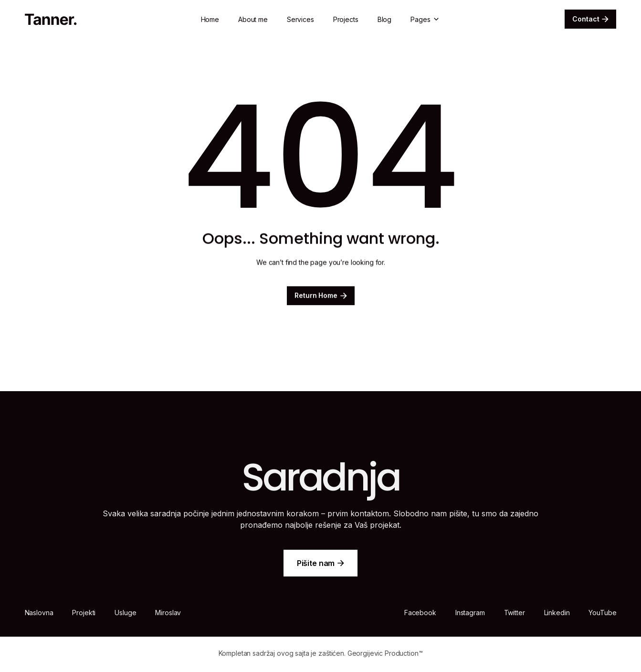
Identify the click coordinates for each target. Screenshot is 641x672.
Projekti (84, 613)
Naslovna (39, 613)
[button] (426, 19)
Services (300, 19)
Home (210, 19)
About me (253, 19)
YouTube (602, 613)
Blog (384, 19)
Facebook (420, 613)
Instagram (470, 613)
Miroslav (168, 613)
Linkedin (557, 613)
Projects (346, 19)
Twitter (515, 613)
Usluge (125, 613)
